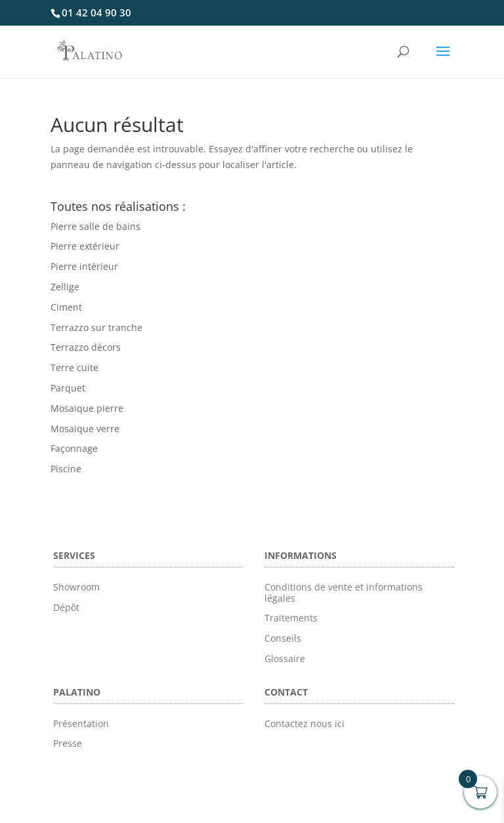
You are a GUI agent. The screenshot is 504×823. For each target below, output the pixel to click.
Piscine (66, 469)
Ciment (66, 307)
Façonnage (74, 448)
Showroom (76, 587)
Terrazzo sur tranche (96, 327)
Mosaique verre (85, 429)
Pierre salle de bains (95, 226)
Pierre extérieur (85, 246)
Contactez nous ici (304, 723)
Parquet (68, 388)
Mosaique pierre (87, 408)
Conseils (283, 638)
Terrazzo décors (86, 347)
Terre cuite (74, 367)
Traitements (291, 618)
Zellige (65, 287)
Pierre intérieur (84, 266)
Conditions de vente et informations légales (344, 592)
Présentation (81, 723)
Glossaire (285, 658)
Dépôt (66, 607)
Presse (68, 743)
